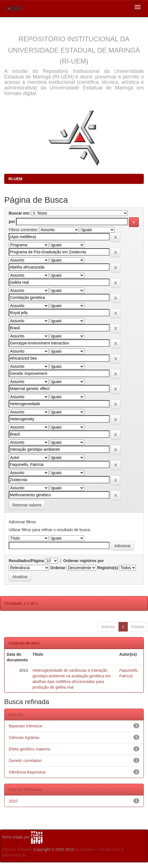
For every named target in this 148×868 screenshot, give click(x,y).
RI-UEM (15, 179)
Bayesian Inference (26, 726)
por (12, 222)
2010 (13, 801)
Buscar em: (19, 213)
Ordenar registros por (84, 561)
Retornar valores (27, 505)
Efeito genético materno (29, 749)
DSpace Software (17, 849)
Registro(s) (108, 568)
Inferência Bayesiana (27, 772)
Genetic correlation (25, 761)
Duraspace (85, 849)
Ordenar (58, 568)
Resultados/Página (26, 561)
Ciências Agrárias (24, 738)
